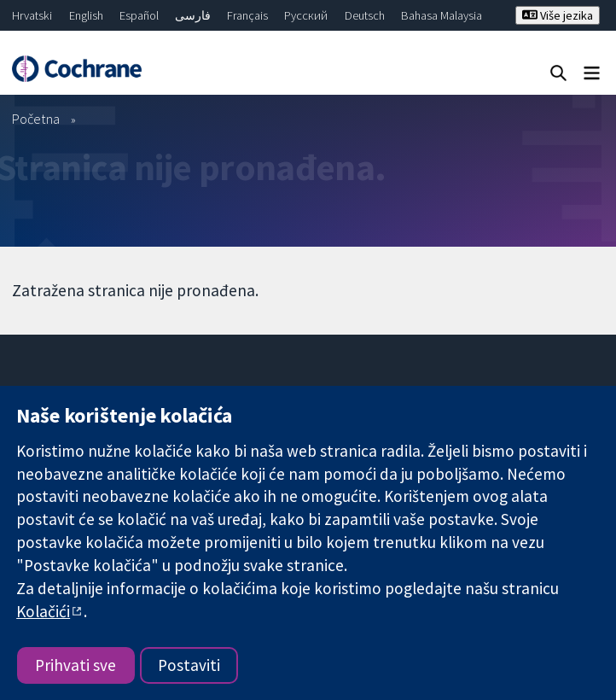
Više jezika (558, 15)
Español (139, 15)
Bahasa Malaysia (442, 15)
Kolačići (43, 611)
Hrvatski (32, 15)
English (86, 15)
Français (247, 15)
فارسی (193, 15)
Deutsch (365, 15)
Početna (36, 119)
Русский (306, 15)
